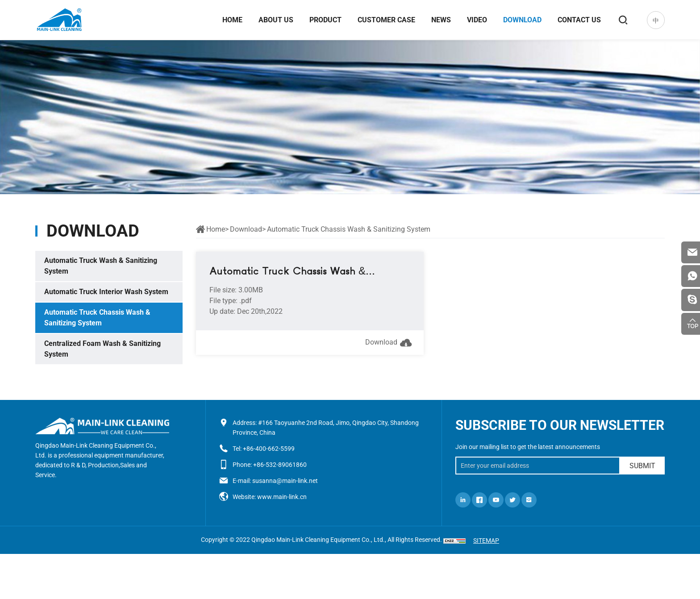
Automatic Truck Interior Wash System (106, 292)
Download (522, 20)
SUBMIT (642, 466)
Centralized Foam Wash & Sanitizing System (102, 349)
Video (477, 20)
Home (232, 20)
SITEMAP (486, 541)
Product (325, 20)
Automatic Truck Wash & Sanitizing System (101, 266)
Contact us (579, 20)
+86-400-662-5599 (269, 449)
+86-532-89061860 (280, 465)
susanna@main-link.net (285, 481)
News (441, 20)
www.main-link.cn (282, 497)
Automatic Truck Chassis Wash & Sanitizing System (97, 318)
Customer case (386, 20)
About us (275, 20)
